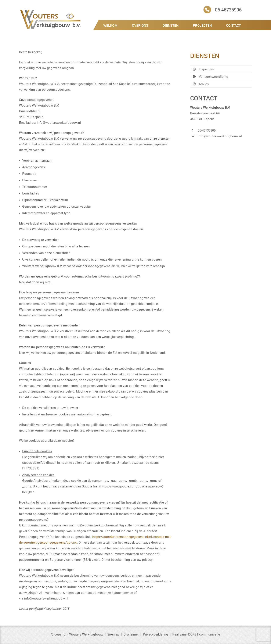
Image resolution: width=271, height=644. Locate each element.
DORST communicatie (204, 634)
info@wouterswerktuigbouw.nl (220, 136)
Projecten (202, 25)
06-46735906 (228, 10)
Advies (204, 84)
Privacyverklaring (156, 634)
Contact (233, 25)
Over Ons (140, 25)
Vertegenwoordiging (214, 76)
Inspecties (206, 69)
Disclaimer (131, 634)
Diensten (171, 25)
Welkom (110, 25)
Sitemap (113, 634)
